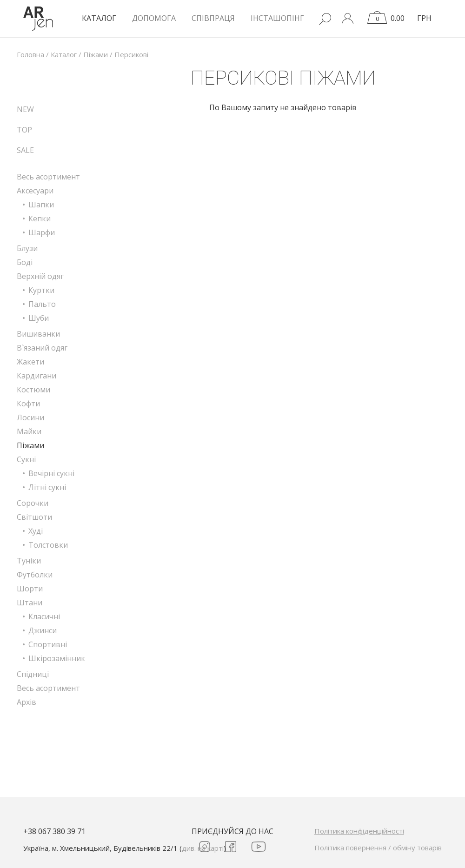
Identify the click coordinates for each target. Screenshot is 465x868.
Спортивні (48, 644)
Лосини (30, 417)
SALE (25, 150)
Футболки (35, 575)
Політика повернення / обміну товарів (378, 848)
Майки (29, 431)
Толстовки (48, 545)
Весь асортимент (48, 177)
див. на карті (203, 848)
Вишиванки (38, 334)
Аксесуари (35, 191)
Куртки (41, 290)
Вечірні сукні (51, 473)
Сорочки (33, 503)
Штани (30, 603)
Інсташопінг (277, 18)
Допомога (154, 18)
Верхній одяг (40, 276)
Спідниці (33, 674)
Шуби (39, 318)
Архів (27, 702)
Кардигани (37, 376)
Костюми (33, 390)
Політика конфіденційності (359, 831)
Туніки (29, 561)
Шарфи (42, 232)
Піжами (30, 445)
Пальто (42, 304)
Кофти (28, 404)
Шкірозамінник (57, 658)
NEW (25, 109)
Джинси (43, 630)
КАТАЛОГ (99, 18)
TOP (24, 130)
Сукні (26, 459)
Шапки (41, 205)
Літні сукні (47, 487)
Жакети (30, 362)
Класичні (44, 616)
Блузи (27, 248)
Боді (25, 262)
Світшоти (34, 517)
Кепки (40, 219)
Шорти (30, 589)
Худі (36, 531)
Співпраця (213, 18)
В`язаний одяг (42, 348)
